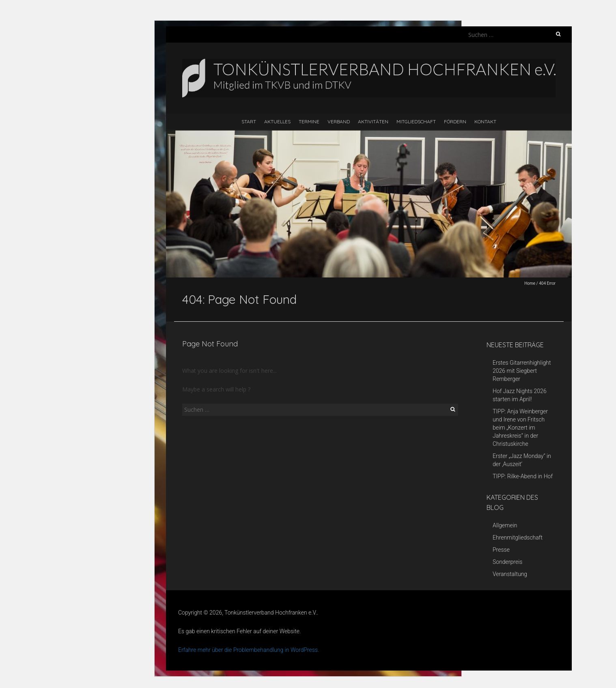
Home (530, 283)
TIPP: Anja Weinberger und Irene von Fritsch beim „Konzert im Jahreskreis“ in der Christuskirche (520, 428)
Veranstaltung (510, 574)
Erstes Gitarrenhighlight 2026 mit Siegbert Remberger (522, 371)
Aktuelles (277, 121)
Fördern (455, 121)
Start (249, 121)
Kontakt (485, 121)
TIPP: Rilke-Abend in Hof (523, 476)
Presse (501, 550)
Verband (339, 121)
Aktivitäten (373, 121)
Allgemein (505, 525)
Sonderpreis (507, 562)
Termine (309, 121)
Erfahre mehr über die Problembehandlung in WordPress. (249, 650)
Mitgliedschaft (416, 121)
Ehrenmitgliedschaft (518, 537)
